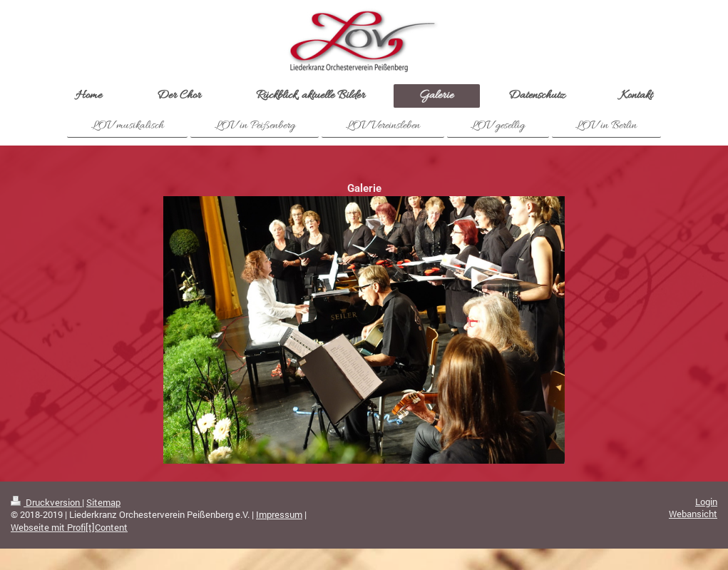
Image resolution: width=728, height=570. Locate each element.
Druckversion (46, 502)
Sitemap (103, 502)
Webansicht (693, 514)
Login (706, 502)
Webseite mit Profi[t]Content (69, 527)
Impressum (279, 514)
